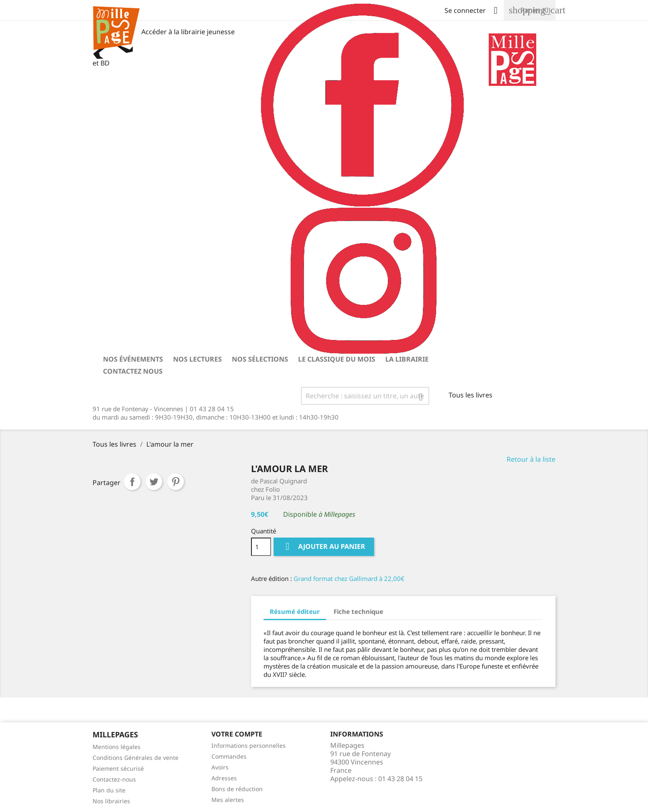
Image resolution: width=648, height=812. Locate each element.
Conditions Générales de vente (136, 758)
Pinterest (176, 482)
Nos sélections (260, 359)
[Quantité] (261, 547)
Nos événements (133, 359)
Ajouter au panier (324, 547)
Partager (132, 482)
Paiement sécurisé (118, 768)
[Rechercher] (365, 396)
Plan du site (109, 790)
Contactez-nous (114, 779)
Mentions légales (117, 747)
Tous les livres (471, 395)
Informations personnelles (249, 745)
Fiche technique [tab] (358, 611)
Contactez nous (133, 371)
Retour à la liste (531, 459)
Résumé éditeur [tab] (295, 611)
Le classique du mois (337, 359)
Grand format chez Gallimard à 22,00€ (349, 578)
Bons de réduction (237, 789)
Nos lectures (197, 359)
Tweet (154, 482)
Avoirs (220, 767)
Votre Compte (237, 734)
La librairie (407, 359)
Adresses (224, 778)
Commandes (229, 756)
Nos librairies (111, 801)
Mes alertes (228, 800)
